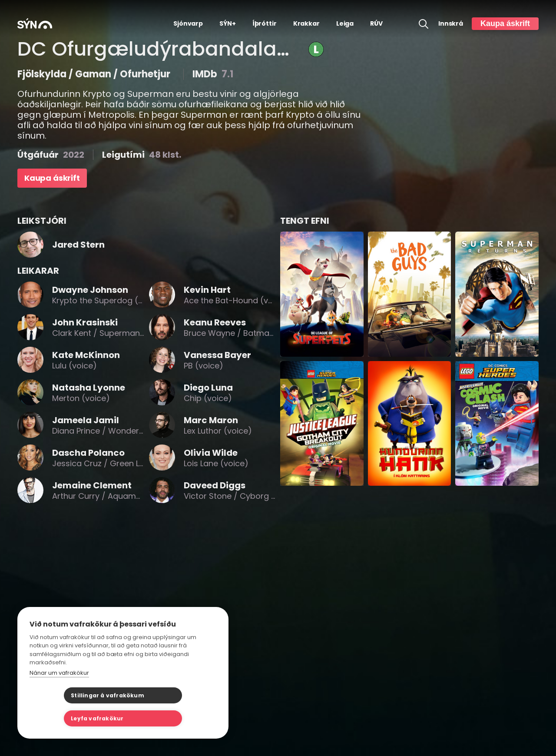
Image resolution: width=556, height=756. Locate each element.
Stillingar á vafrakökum (73, 718)
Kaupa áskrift (505, 23)
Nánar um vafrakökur (59, 696)
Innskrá (451, 24)
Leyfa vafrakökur (166, 718)
